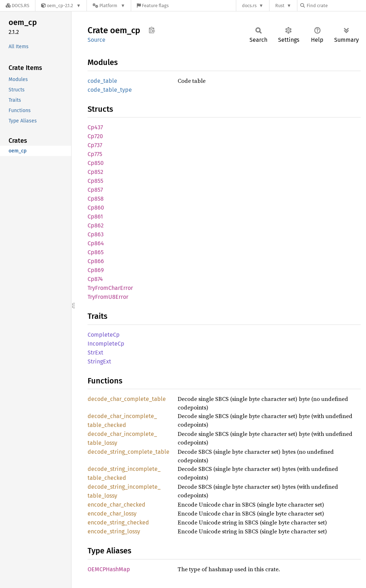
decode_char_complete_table (127, 399)
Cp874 (95, 279)
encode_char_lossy (112, 514)
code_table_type (110, 90)
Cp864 (96, 243)
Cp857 (95, 190)
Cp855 (95, 181)
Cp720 (95, 136)
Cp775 (95, 154)
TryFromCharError (110, 288)
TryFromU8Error (108, 297)
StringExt (99, 361)
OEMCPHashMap (109, 569)
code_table (102, 81)
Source (97, 40)
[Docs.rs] (18, 6)
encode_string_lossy (114, 531)
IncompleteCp (106, 344)
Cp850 (96, 163)
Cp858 (96, 199)
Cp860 (96, 208)
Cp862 (96, 225)
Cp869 (96, 270)
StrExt (95, 353)
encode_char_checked (117, 505)
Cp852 (95, 172)
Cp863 (96, 234)
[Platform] (109, 6)
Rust (280, 6)
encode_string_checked (118, 522)
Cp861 (95, 217)
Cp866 (96, 261)
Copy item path (152, 30)
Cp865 (96, 252)
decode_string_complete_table (128, 452)
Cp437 (95, 127)
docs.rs (249, 6)
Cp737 (95, 145)
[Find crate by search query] (336, 6)
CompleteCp (104, 335)
